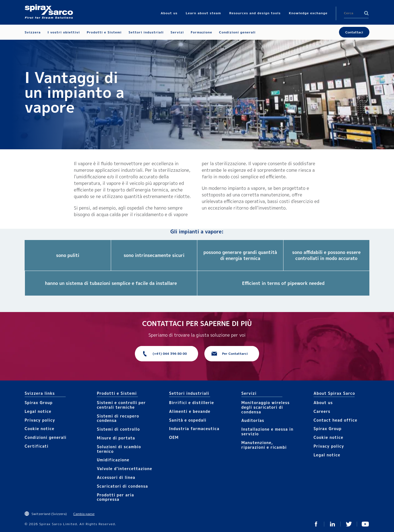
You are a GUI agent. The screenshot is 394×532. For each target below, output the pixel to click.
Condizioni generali (46, 437)
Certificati (37, 446)
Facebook (316, 524)
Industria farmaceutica (194, 429)
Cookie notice (40, 429)
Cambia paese (84, 514)
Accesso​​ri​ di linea (116, 477)
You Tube (365, 524)
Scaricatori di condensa (122, 486)
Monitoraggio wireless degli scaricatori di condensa (266, 407)
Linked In (332, 524)
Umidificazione (113, 460)
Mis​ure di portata (116, 438)
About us (323, 403)
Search (366, 13)
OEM (174, 437)
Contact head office (335, 420)
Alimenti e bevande (190, 411)
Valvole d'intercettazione (124, 469)
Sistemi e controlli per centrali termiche (121, 405)
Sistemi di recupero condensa (118, 418)
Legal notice (38, 411)
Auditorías (253, 420)
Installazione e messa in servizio (267, 431)
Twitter (349, 524)
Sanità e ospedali (188, 420)
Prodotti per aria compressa (115, 497)
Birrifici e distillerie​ (192, 403)
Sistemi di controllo (118, 429)
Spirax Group (39, 403)
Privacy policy (40, 420)
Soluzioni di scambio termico (119, 449)
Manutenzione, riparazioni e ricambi (264, 445)
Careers (322, 411)
